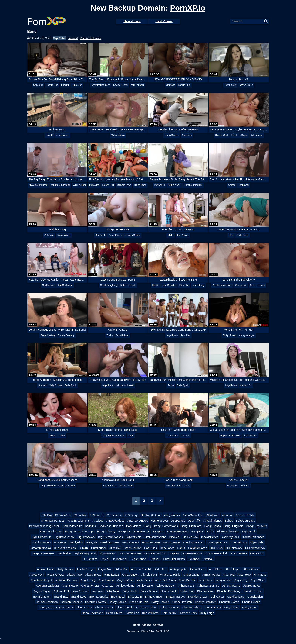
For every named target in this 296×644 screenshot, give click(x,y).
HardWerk (232, 486)
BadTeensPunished (111, 526)
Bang (148, 526)
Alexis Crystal (56, 575)
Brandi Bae (61, 596)
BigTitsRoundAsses (110, 537)
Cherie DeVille (251, 602)
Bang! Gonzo (213, 526)
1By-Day (47, 515)
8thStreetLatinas (151, 515)
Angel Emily (88, 580)
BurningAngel (172, 542)
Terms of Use (133, 631)
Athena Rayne (231, 585)
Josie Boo (245, 486)
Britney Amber (154, 596)
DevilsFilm (64, 553)
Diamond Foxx (188, 613)
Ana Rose (260, 575)
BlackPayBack (230, 537)
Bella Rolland (122, 335)
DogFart (174, 553)
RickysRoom (229, 335)
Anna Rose (206, 580)
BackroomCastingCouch (44, 526)
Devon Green (246, 85)
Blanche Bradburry (193, 185)
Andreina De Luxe (66, 580)
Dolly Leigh (207, 613)
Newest (73, 38)
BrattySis (92, 542)
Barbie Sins (187, 591)
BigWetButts (133, 537)
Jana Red (185, 335)
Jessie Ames (63, 135)
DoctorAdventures (130, 553)
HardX (155, 285)
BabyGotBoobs (246, 520)
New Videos (132, 21)
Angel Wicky (107, 580)
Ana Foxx (229, 575)
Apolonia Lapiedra (47, 585)
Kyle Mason (257, 135)
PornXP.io (188, 8)
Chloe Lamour (104, 607)
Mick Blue (184, 285)
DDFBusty (216, 548)
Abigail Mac (105, 569)
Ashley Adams (125, 585)
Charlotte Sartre (229, 602)
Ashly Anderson (166, 585)
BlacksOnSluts (42, 542)
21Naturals (97, 515)
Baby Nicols (130, 591)
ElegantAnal (119, 559)
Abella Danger (86, 569)
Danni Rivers (115, 235)
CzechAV (115, 548)
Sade (131, 436)
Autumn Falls (62, 591)
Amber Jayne (191, 575)
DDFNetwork (234, 548)
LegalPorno (172, 335)
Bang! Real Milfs (257, 526)
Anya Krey (241, 580)
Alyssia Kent (149, 575)
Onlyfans (171, 85)
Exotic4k (208, 559)
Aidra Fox (161, 569)
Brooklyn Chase (198, 596)
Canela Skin (255, 596)
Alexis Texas (93, 575)
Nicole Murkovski (125, 385)
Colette (232, 185)
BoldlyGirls (76, 542)
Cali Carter (217, 596)
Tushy (110, 335)
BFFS (210, 531)
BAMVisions (134, 526)
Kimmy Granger (247, 335)
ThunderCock (222, 135)
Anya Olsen (258, 580)
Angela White (126, 580)
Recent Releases (90, 38)
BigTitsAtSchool (64, 537)
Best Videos (164, 21)
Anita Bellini (145, 580)
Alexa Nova (37, 575)
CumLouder (99, 548)
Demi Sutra (169, 613)
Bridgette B (135, 596)
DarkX (181, 548)
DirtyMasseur (107, 553)
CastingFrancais (217, 542)
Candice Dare (236, 596)
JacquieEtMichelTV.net (114, 436)
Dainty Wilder (64, 235)
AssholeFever (160, 520)
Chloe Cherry (65, 607)
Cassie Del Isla (139, 602)
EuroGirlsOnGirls (174, 559)
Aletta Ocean (198, 569)
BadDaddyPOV (72, 526)
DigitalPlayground (85, 553)
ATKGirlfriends (213, 520)
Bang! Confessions (166, 526)
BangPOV (198, 531)
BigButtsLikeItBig (228, 531)
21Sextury (131, 515)
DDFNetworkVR (255, 548)
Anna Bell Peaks (165, 580)
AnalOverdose (115, 520)
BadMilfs (90, 526)
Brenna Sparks (99, 596)
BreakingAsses (110, 542)
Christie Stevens (169, 607)
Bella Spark (71, 385)
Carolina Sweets (95, 602)
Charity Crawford (205, 602)
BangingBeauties (178, 531)
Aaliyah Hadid (46, 569)
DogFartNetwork (192, 553)
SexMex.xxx (48, 285)
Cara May (187, 135)
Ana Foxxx (244, 575)
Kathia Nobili (174, 185)
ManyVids (94, 185)
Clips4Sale (257, 542)
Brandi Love (79, 596)
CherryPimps (239, 542)
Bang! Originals (234, 526)
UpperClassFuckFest (231, 436)
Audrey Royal (252, 585)
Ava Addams (81, 591)
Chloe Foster (84, 607)
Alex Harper (233, 569)
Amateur (227, 515)
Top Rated (60, 38)
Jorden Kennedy (66, 335)
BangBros (125, 531)
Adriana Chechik (141, 569)
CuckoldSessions (65, 548)
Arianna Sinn (126, 486)
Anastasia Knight (41, 580)
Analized (98, 520)
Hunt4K (49, 135)
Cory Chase (232, 607)
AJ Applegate (178, 569)
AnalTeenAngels (138, 520)
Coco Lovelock (257, 285)
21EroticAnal (63, 515)
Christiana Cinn (146, 607)
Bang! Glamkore (191, 526)
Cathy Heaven (160, 602)
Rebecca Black (128, 285)
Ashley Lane (145, 585)
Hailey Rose (140, 185)
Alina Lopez (111, 575)
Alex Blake (216, 569)
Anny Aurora (224, 580)
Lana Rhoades (169, 285)
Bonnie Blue (52, 85)
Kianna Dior (108, 185)
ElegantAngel (138, 559)
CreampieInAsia (41, 548)
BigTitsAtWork (86, 537)
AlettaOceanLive (193, 515)
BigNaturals (249, 531)
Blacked (42, 385)
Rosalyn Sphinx (132, 235)
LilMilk (62, 436)
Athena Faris (187, 585)
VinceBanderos (174, 486)
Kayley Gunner (121, 85)
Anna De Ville (187, 580)
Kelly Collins (56, 385)
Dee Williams (150, 613)
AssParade (178, 520)
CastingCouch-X (194, 542)
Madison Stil (246, 385)
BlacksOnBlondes (253, 537)
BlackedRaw (190, 537)
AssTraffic (194, 520)
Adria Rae (122, 569)
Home (137, 625)
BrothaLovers (131, 542)
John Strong (198, 285)
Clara (187, 486)
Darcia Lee (132, 613)
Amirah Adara (211, 575)
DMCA (159, 631)
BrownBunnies (151, 542)
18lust (53, 436)
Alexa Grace (251, 569)
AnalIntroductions (79, 520)
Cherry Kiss (241, 285)
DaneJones (167, 548)
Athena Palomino (208, 585)
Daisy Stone (250, 607)
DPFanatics (90, 559)
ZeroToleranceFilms (222, 285)
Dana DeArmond (92, 613)
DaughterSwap (198, 548)
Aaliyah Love (66, 569)
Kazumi (65, 85)
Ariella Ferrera (90, 585)
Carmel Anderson (47, 602)
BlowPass (60, 542)
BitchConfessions (155, 537)
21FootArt (81, 515)
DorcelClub (257, 553)
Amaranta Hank (170, 575)
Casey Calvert (117, 602)
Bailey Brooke (149, 591)
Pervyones (159, 185)
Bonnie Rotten (42, 596)
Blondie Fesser (253, 591)
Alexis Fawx (75, 575)
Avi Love (97, 591)
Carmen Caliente (71, 602)
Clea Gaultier (213, 607)
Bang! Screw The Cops (80, 531)
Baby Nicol (113, 591)
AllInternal (213, 515)
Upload (147, 625)
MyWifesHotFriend (101, 85)
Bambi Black (169, 591)
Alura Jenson (130, 575)
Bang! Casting (48, 335)
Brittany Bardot (175, 596)
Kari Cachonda (65, 285)
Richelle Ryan (124, 185)
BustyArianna (110, 486)
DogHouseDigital (216, 553)
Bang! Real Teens (51, 531)
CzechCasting (132, 548)
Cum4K (83, 548)
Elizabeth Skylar (240, 135)
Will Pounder (138, 85)
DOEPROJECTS (155, 553)
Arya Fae (108, 585)
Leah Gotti (244, 185)
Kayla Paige (242, 235)
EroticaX (155, 559)
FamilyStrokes (172, 135)
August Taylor (42, 591)
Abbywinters (172, 515)
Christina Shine (192, 607)
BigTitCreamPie (42, 537)
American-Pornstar (53, 520)
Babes (229, 520)
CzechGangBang (109, 285)
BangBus (158, 531)
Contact (158, 625)
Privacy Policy (148, 631)
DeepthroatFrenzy (43, 553)
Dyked (104, 559)
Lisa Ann (186, 436)
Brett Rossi (118, 596)
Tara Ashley (183, 235)
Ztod (231, 235)
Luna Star (77, 85)
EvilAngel (194, 559)
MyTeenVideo (118, 135)
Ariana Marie (70, 585)
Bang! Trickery (106, 531)
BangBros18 (141, 531)
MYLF (171, 235)
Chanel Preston (182, 602)
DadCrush (100, 235)
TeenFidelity (230, 85)
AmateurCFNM (245, 515)
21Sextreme (114, 515)
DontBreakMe (238, 553)
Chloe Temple (125, 607)
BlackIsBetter (209, 537)
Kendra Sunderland (60, 185)
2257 (166, 631)
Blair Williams (206, 591)
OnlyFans (38, 85)
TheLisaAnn (172, 436)
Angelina (70, 486)
